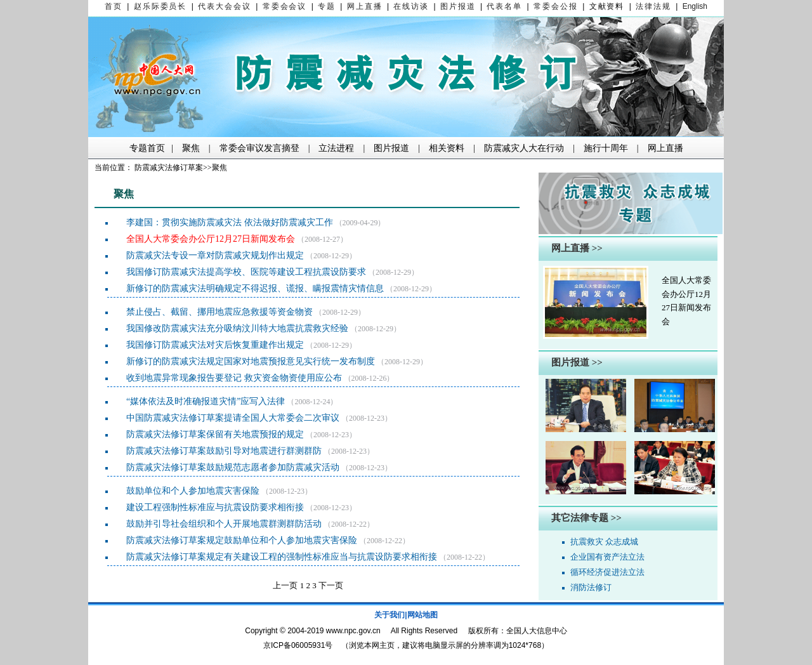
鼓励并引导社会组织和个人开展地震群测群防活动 (224, 524)
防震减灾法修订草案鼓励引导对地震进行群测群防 (224, 451)
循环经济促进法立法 (607, 572)
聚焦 (191, 148)
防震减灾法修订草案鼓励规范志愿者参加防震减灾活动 (233, 467)
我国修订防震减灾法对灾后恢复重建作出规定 (215, 345)
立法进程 (336, 148)
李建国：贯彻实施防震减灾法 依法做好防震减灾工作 (230, 222)
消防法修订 (591, 587)
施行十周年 (606, 148)
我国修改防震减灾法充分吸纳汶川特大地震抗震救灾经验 (237, 328)
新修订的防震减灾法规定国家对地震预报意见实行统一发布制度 (251, 361)
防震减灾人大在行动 (524, 148)
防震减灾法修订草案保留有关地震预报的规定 (215, 434)
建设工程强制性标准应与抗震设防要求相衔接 (215, 507)
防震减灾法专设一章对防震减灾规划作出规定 (215, 255)
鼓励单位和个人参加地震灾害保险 (193, 491)
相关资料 (447, 148)
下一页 (331, 585)
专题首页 (147, 148)
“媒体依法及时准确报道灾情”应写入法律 (206, 401)
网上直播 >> (577, 248)
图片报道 (391, 148)
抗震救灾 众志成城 (604, 542)
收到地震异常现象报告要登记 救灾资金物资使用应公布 (234, 378)
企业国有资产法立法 (607, 557)
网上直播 (665, 148)
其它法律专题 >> (586, 518)
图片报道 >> (577, 362)
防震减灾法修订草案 (169, 168)
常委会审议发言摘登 (259, 148)
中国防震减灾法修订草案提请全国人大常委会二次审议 (233, 418)
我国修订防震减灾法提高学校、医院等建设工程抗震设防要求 (246, 272)
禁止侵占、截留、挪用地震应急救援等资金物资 (219, 312)
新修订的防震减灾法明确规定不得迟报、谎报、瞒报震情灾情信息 (255, 288)
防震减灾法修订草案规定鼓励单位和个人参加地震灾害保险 (242, 540)
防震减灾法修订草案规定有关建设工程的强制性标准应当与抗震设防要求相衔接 (282, 557)
